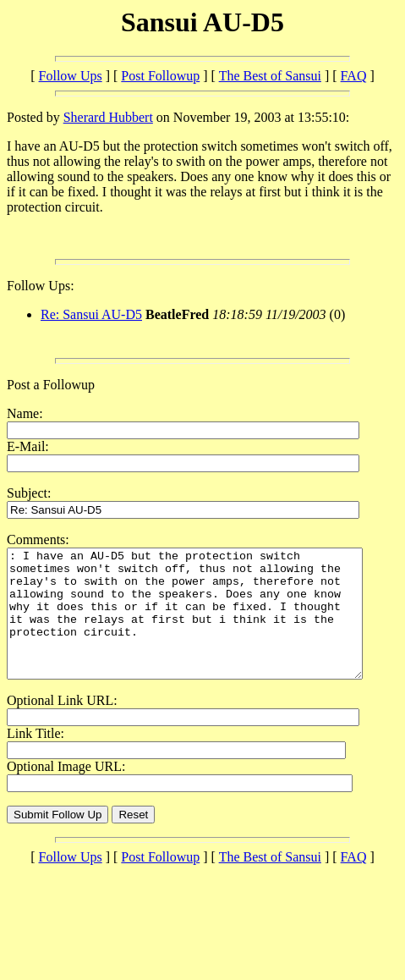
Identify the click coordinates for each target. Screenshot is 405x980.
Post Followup (160, 76)
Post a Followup (51, 385)
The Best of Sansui (270, 76)
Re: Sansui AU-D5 (91, 314)
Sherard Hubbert (108, 117)
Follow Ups (71, 76)
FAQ (354, 76)
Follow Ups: (41, 286)
